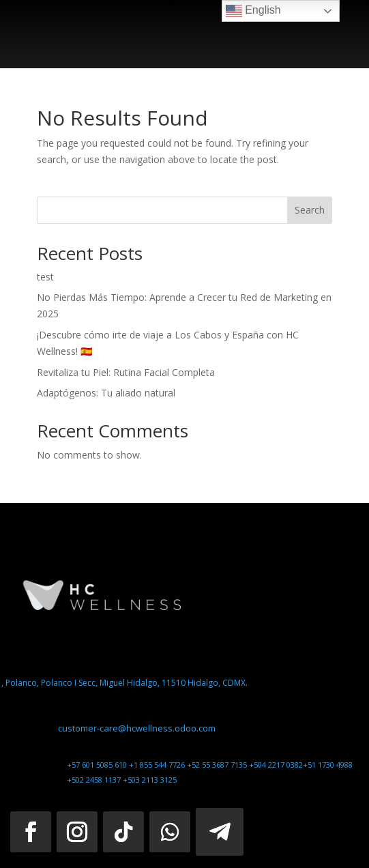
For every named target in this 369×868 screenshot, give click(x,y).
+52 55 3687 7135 (218, 765)
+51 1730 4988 (328, 765)
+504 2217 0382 (276, 765)
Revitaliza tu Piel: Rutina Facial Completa (126, 372)
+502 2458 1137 (95, 780)
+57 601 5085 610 (98, 765)
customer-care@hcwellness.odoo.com (137, 728)
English (253, 11)
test (45, 277)
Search (310, 210)
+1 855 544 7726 (158, 765)
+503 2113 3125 (150, 780)
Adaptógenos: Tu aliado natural (106, 393)
